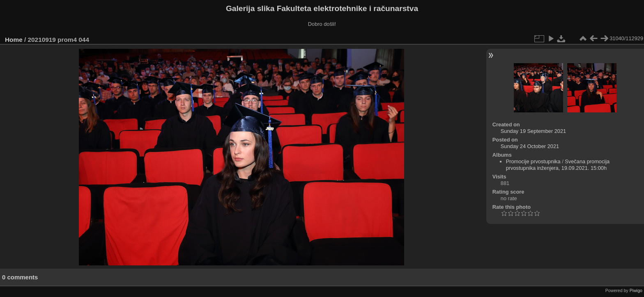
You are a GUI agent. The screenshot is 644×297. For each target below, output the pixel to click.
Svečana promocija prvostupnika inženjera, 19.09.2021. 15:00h (558, 165)
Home (14, 40)
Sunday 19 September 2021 (533, 131)
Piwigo (636, 290)
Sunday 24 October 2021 (530, 146)
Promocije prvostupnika (533, 161)
